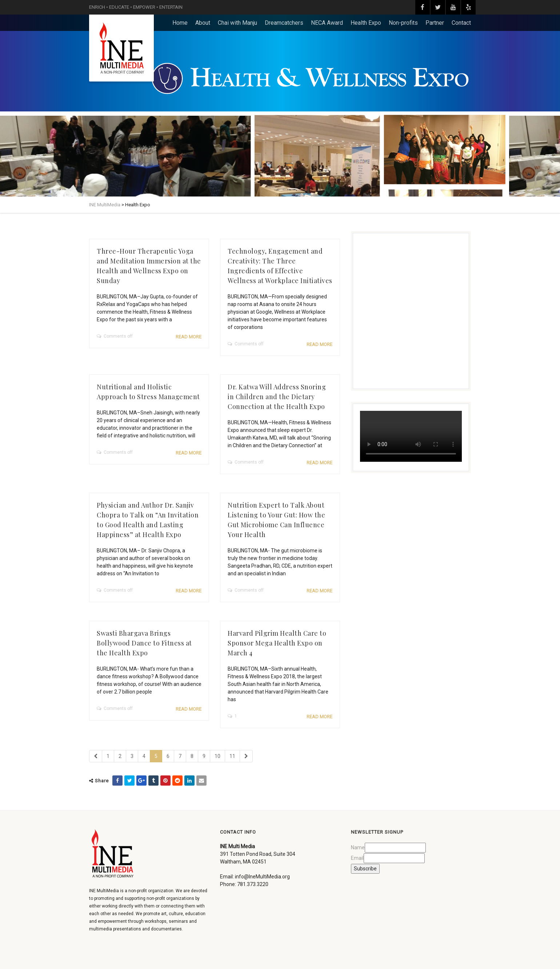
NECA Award (327, 23)
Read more (189, 337)
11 (232, 756)
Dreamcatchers (284, 23)
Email (357, 858)
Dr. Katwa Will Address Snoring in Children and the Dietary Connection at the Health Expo (277, 397)
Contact (461, 23)
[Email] (394, 858)
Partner (435, 23)
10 (217, 756)
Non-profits (403, 23)
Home (180, 23)
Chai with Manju (237, 23)
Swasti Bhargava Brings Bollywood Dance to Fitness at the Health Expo (144, 643)
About (203, 23)
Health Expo (366, 23)
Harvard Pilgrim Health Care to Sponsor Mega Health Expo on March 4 (277, 643)
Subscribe (365, 869)
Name (358, 847)
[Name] (395, 848)
